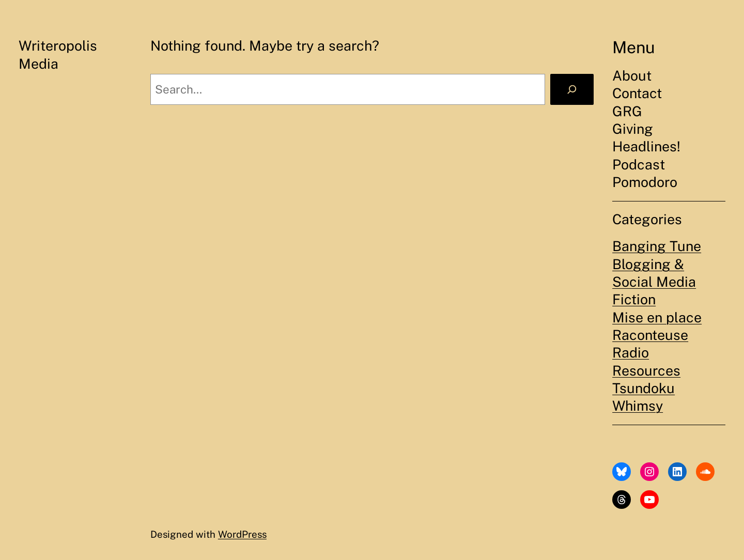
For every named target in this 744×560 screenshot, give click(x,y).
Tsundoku (644, 388)
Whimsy (638, 406)
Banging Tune (657, 246)
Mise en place (657, 317)
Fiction (634, 299)
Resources (646, 371)
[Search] (572, 89)
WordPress (242, 534)
